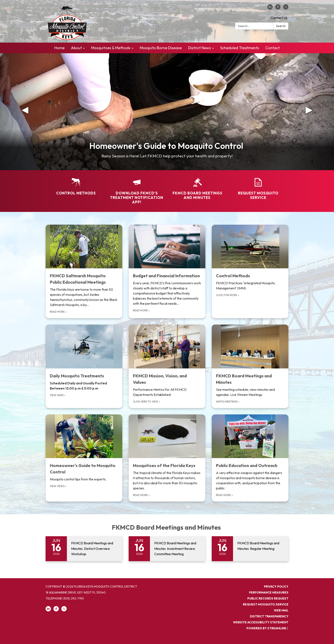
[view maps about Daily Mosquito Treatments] (84, 366)
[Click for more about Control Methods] (250, 272)
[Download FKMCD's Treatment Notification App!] (137, 188)
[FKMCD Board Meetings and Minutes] (197, 186)
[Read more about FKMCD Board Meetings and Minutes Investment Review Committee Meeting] (167, 549)
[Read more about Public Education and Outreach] (250, 458)
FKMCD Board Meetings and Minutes (167, 527)
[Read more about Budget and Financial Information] (167, 272)
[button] (25, 112)
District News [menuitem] (199, 48)
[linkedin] (270, 8)
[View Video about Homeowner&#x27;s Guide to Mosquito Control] (84, 458)
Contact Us (279, 18)
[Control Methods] (76, 184)
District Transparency (269, 616)
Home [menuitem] (59, 48)
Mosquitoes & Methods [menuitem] (111, 48)
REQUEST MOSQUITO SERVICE (266, 604)
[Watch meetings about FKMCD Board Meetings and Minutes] (250, 366)
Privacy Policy (276, 586)
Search (281, 26)
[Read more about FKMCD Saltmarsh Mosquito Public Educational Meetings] (84, 272)
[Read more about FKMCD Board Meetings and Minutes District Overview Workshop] (84, 549)
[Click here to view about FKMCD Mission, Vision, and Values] (167, 366)
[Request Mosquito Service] (258, 186)
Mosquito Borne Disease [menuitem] (161, 48)
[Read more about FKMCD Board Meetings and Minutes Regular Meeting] (250, 549)
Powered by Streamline (266, 628)
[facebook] (278, 8)
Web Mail (281, 610)
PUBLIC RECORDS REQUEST (268, 598)
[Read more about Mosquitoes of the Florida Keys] (167, 458)
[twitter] (286, 8)
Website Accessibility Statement (261, 622)
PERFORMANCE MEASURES (269, 592)
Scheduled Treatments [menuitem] (240, 48)
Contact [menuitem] (273, 48)
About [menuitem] (76, 48)
